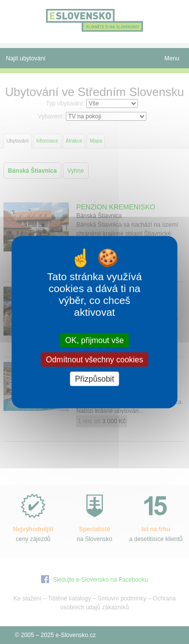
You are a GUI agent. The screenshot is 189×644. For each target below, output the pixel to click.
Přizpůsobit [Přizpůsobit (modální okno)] (94, 379)
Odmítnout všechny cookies (95, 359)
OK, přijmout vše (94, 340)
